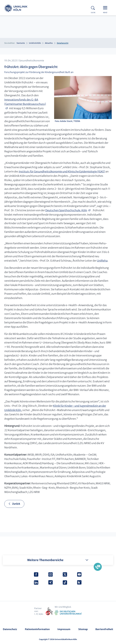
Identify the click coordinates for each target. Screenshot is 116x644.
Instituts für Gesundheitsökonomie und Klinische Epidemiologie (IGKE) (62, 172)
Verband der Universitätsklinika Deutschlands (68, 613)
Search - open (94, 7)
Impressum (64, 629)
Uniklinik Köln (16, 9)
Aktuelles (49, 43)
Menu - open (106, 7)
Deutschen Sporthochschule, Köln (66, 210)
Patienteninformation (37, 629)
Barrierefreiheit (104, 629)
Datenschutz (10, 629)
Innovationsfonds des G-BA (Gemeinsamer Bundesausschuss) (25, 102)
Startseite (21, 43)
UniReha (102, 261)
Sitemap (83, 629)
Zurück (16, 504)
